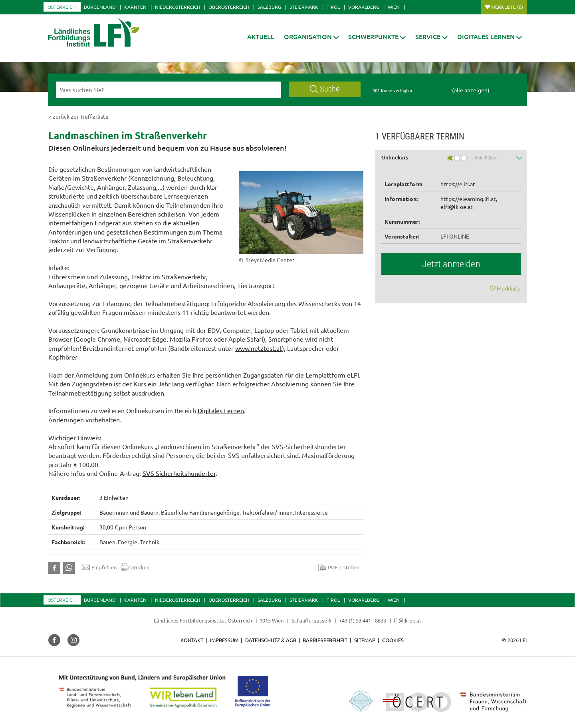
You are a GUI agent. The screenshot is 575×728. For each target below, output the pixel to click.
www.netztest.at (259, 348)
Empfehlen (99, 567)
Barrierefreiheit (325, 640)
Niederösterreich (177, 7)
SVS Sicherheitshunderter (179, 473)
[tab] (451, 160)
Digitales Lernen (221, 410)
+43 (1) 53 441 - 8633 (363, 620)
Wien (394, 7)
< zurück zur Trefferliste (78, 116)
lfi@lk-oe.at (407, 620)
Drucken (135, 567)
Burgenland (100, 7)
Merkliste (507, 7)
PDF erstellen (339, 567)
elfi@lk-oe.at (457, 207)
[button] (311, 37)
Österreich (61, 7)
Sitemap (365, 640)
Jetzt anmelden (451, 264)
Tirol (333, 7)
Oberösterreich (229, 7)
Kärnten (135, 7)
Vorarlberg (364, 7)
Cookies (393, 640)
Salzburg (269, 7)
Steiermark (304, 7)
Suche (325, 89)
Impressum (224, 640)
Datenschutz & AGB (271, 640)
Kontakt (192, 640)
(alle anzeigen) (471, 90)
